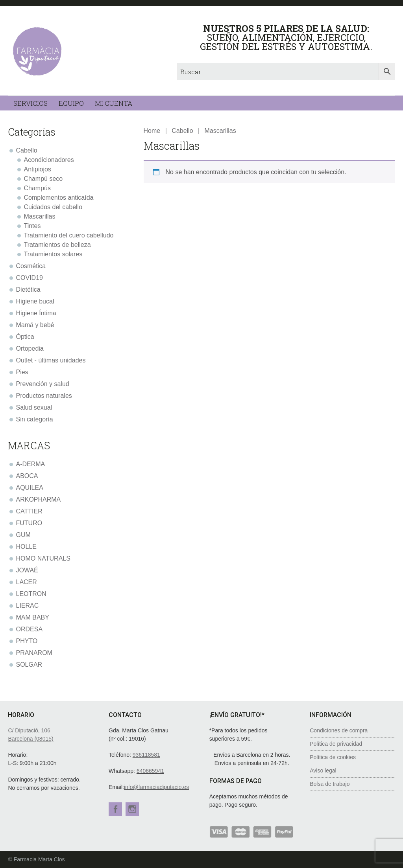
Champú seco (43, 179)
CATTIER (29, 511)
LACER (26, 582)
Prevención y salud (42, 384)
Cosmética (31, 266)
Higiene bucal (35, 301)
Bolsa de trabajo (330, 784)
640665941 (150, 771)
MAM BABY (32, 617)
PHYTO (27, 641)
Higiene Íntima (36, 313)
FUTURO (29, 523)
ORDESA (29, 629)
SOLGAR (29, 665)
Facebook (115, 809)
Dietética (28, 290)
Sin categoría (34, 419)
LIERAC (27, 606)
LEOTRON (31, 594)
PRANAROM (34, 653)
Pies (22, 372)
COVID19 (29, 278)
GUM (23, 535)
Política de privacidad (336, 744)
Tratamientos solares (53, 254)
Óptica (25, 337)
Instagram (133, 809)
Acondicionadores (49, 160)
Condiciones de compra (339, 730)
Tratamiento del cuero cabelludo (68, 235)
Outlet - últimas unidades (51, 360)
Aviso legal (323, 771)
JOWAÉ (27, 570)
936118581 (146, 755)
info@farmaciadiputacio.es (156, 787)
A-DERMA (30, 464)
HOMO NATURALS (43, 558)
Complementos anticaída (58, 198)
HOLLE (26, 547)
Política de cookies (333, 757)
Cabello (182, 131)
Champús (37, 188)
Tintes (32, 226)
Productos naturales (44, 396)
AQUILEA (29, 488)
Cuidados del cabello (53, 207)
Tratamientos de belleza (57, 245)
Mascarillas (39, 216)
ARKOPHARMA (38, 499)
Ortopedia (30, 348)
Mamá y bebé (35, 325)
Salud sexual (34, 407)
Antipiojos (37, 169)
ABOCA (27, 476)
